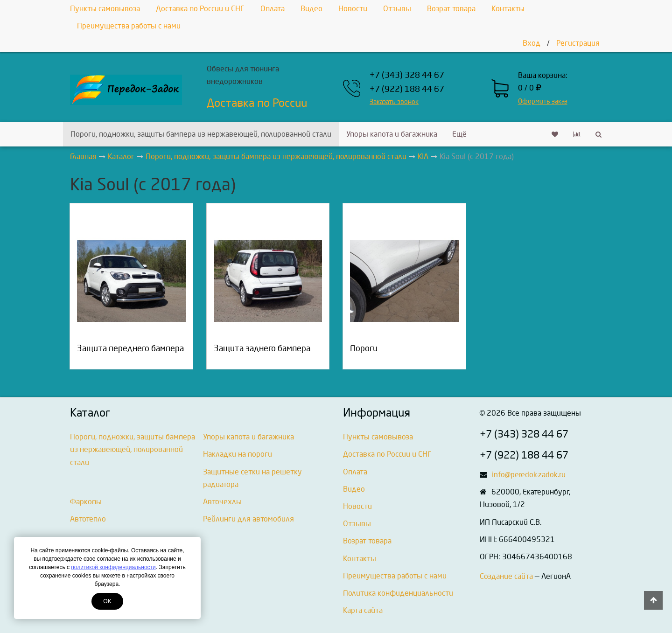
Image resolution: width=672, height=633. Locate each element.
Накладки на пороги (238, 454)
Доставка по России (257, 103)
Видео (311, 9)
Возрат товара (451, 9)
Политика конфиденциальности (398, 593)
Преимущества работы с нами (129, 26)
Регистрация (578, 43)
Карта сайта (363, 610)
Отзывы (397, 9)
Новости (353, 9)
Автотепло (88, 519)
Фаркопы (86, 502)
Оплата (273, 9)
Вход (532, 43)
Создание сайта (506, 576)
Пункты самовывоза (105, 9)
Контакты (508, 9)
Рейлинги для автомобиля (248, 519)
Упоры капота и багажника (392, 134)
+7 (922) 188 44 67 (407, 89)
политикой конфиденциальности (113, 567)
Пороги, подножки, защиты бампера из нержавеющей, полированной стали (201, 134)
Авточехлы (222, 502)
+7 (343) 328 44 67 (407, 75)
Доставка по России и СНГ (200, 9)
